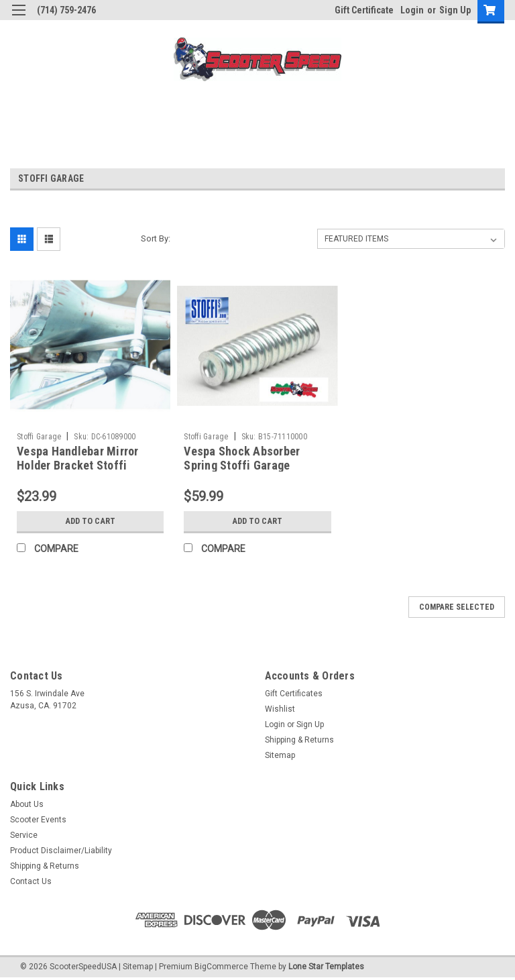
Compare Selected (457, 607)
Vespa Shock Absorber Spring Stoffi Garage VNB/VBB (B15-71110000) (249, 465)
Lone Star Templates (326, 967)
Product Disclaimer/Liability (61, 851)
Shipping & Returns (299, 740)
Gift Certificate (364, 10)
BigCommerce (221, 967)
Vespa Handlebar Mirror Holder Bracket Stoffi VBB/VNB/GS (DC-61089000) (89, 465)
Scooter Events (38, 820)
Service (24, 835)
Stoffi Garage (39, 437)
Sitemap (280, 755)
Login (412, 10)
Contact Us (31, 881)
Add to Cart (90, 521)
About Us (27, 804)
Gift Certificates (294, 694)
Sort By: (156, 238)
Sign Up (455, 10)
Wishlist (280, 709)
